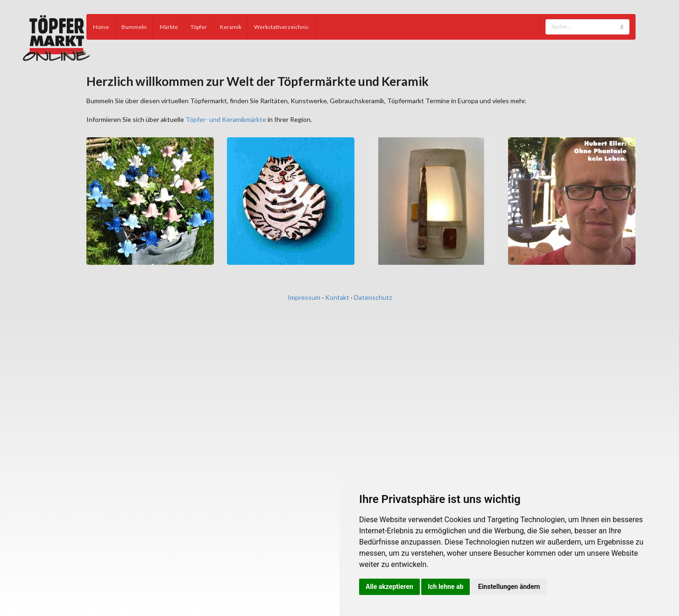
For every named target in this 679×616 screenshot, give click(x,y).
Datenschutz (373, 297)
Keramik (231, 27)
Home (101, 27)
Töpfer (199, 27)
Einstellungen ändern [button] (509, 587)
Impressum (304, 297)
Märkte (169, 27)
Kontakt (337, 297)
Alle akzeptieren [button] (389, 587)
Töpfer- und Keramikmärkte (226, 119)
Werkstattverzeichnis (281, 27)
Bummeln (134, 27)
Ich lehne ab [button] (446, 587)
